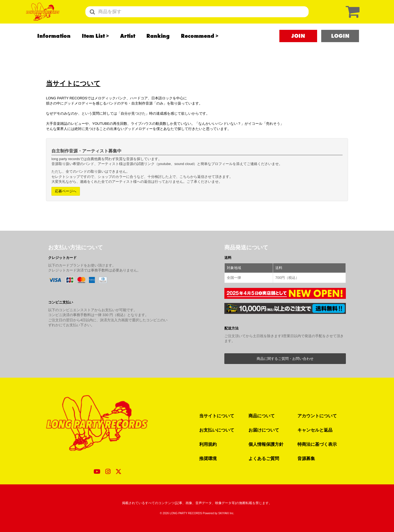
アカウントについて (317, 416)
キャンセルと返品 (315, 430)
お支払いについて (217, 430)
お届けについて (264, 430)
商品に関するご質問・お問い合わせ (285, 359)
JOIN (298, 50)
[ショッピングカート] (351, 18)
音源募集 (306, 458)
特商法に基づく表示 (317, 444)
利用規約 (208, 444)
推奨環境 (208, 458)
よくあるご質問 (264, 458)
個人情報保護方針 (266, 444)
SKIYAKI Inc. (226, 513)
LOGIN (340, 50)
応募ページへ (66, 191)
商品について (262, 416)
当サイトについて (217, 416)
